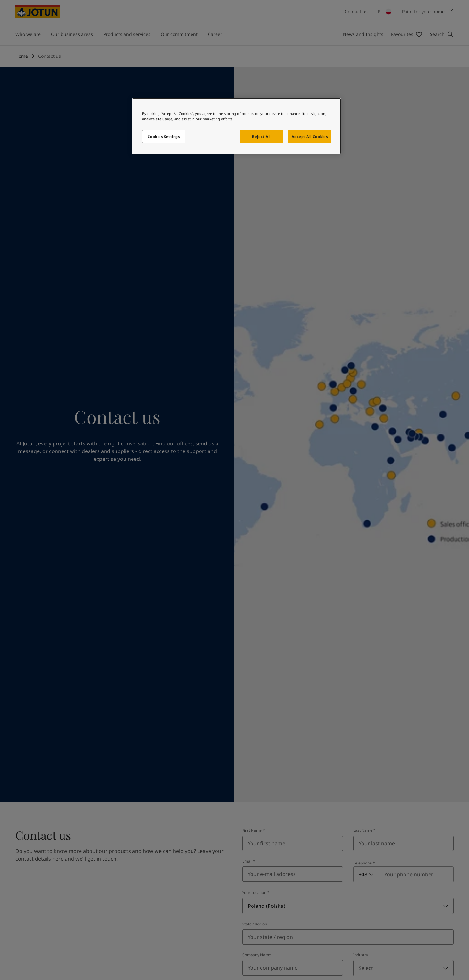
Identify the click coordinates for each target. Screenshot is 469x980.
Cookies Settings (164, 137)
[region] (237, 126)
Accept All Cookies (310, 137)
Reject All (261, 137)
